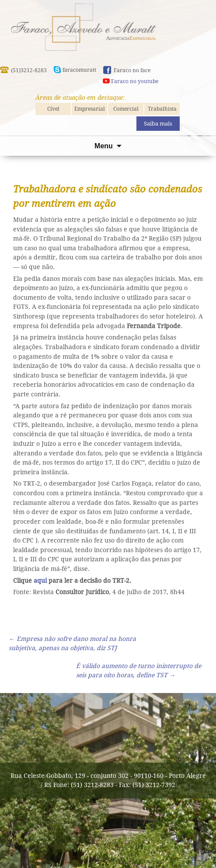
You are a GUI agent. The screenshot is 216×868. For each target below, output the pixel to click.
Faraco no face (132, 70)
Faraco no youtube (135, 81)
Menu (104, 146)
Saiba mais (158, 124)
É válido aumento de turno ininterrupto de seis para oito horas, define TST (139, 670)
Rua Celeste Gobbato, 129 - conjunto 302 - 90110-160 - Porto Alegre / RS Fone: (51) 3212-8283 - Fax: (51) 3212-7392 (108, 780)
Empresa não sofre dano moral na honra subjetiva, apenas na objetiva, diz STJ (72, 643)
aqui (40, 581)
